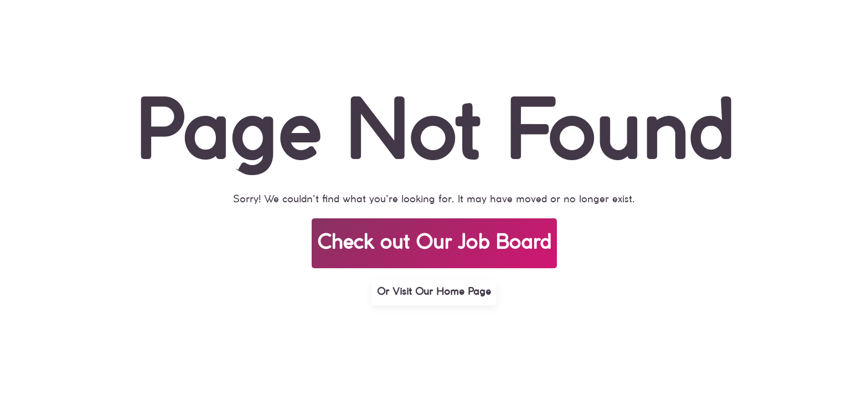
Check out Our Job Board (434, 243)
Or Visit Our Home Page (434, 292)
